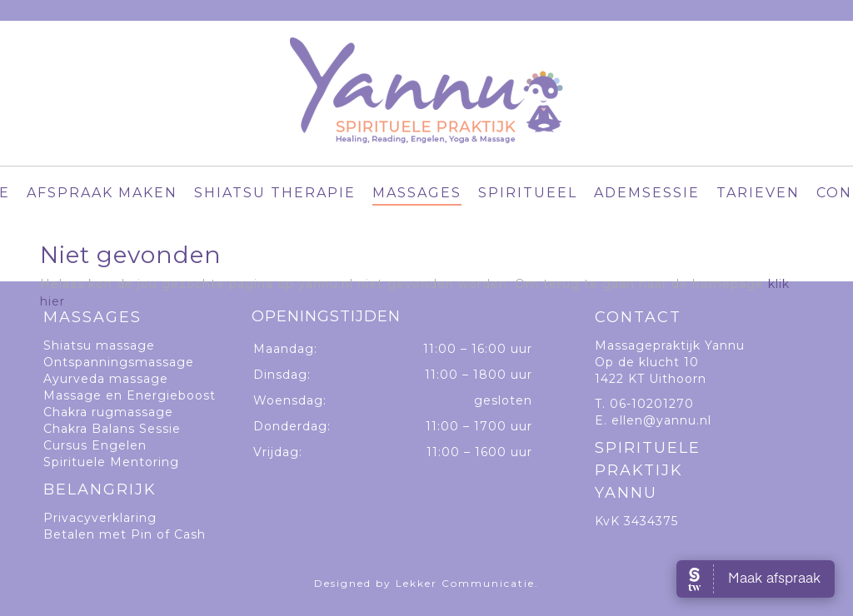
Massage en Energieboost (130, 395)
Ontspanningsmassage (119, 362)
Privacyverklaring (100, 518)
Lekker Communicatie (465, 583)
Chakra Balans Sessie (112, 429)
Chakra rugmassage (108, 412)
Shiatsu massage (99, 345)
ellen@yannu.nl (661, 420)
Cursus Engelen (95, 445)
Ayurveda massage (106, 379)
